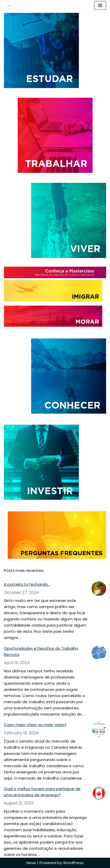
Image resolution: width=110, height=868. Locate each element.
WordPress (73, 863)
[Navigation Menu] (100, 5)
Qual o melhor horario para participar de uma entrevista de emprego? (42, 792)
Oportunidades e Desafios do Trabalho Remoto (41, 651)
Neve (31, 863)
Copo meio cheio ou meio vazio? (35, 725)
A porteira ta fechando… (27, 584)
